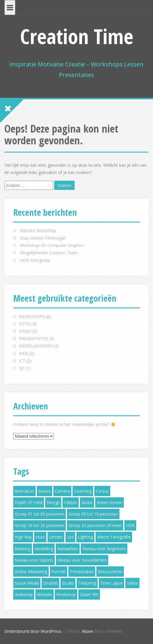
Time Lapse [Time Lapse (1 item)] (111, 583)
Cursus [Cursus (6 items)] (102, 491)
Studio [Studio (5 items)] (68, 583)
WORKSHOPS (32, 316)
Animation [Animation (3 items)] (24, 491)
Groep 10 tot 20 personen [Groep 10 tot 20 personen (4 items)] (40, 525)
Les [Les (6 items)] (70, 537)
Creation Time (77, 36)
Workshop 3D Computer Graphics (52, 245)
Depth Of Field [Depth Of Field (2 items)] (29, 502)
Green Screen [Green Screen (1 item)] (110, 502)
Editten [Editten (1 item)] (71, 502)
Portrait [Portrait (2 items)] (59, 572)
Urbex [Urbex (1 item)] (132, 583)
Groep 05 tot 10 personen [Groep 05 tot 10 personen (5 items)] (93, 514)
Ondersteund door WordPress (33, 631)
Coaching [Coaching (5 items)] (83, 491)
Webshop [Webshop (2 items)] (24, 594)
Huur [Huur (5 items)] (40, 537)
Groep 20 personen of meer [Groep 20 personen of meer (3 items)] (95, 525)
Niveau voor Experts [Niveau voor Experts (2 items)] (34, 560)
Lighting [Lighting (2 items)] (85, 537)
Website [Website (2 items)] (45, 594)
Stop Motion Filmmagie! (43, 238)
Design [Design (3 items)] (53, 502)
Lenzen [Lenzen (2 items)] (56, 537)
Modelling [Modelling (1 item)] (44, 549)
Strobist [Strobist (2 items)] (50, 583)
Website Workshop (38, 231)
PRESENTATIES (34, 338)
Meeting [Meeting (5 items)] (23, 549)
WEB (23, 353)
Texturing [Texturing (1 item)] (87, 583)
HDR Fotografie (35, 260)
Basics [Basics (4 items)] (45, 491)
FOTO (25, 324)
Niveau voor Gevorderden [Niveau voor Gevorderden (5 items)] (82, 560)
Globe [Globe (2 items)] (87, 502)
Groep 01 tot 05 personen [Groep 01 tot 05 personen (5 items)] (40, 514)
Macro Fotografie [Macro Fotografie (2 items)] (114, 537)
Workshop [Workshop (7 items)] (66, 594)
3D (22, 368)
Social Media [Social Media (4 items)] (27, 583)
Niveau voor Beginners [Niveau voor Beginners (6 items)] (104, 549)
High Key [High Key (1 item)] (23, 537)
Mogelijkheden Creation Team (49, 253)
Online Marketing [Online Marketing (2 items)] (31, 572)
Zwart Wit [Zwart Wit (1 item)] (89, 594)
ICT (22, 361)
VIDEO (25, 331)
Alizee (88, 631)
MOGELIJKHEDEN (36, 346)
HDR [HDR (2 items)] (130, 525)
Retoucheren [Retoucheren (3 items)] (110, 572)
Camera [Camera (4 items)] (62, 491)
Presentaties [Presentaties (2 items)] (82, 572)
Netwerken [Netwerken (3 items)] (68, 549)
